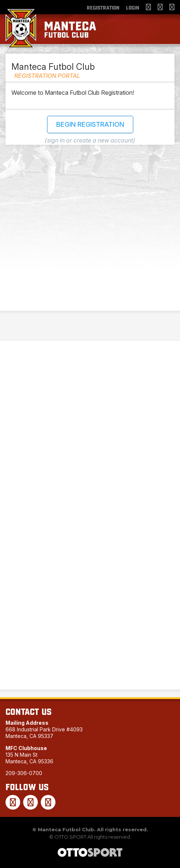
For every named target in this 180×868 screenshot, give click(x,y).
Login (133, 7)
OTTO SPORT (70, 837)
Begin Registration (90, 124)
